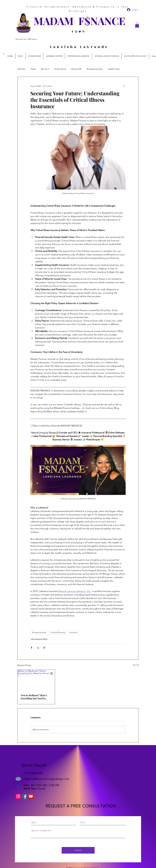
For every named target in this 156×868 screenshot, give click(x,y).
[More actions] (124, 86)
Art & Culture (60, 69)
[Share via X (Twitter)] (38, 648)
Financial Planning (58, 632)
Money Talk (76, 69)
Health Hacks (114, 69)
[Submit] (78, 850)
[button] (137, 25)
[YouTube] (31, 796)
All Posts (21, 69)
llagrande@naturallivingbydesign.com (46, 779)
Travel (33, 69)
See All (136, 665)
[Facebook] (72, 32)
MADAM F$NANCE (79, 21)
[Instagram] (76, 32)
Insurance (73, 632)
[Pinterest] (84, 32)
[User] (18, 786)
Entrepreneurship (95, 69)
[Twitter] (80, 32)
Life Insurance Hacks (39, 639)
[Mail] (18, 779)
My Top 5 (45, 69)
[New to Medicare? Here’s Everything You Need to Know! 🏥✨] (36, 680)
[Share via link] (44, 648)
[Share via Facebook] (32, 648)
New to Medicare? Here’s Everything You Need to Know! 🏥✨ (34, 697)
